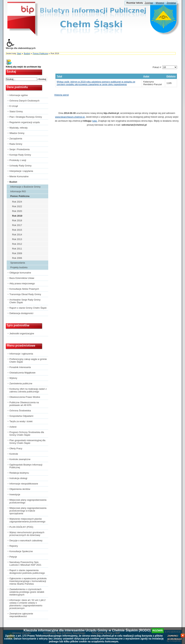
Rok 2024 (17, 202)
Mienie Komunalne (19, 176)
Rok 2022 (17, 206)
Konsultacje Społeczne (21, 551)
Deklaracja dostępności (21, 313)
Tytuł (59, 76)
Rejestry (14, 546)
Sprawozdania (18, 263)
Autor (146, 76)
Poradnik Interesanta (20, 367)
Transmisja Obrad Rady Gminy (25, 294)
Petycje (13, 557)
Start (19, 53)
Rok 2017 (17, 225)
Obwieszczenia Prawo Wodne (25, 397)
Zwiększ (149, 3)
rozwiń (158, 630)
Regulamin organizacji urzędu (25, 122)
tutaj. (95, 121)
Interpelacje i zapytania (21, 171)
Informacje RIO (18, 191)
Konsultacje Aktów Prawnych (24, 289)
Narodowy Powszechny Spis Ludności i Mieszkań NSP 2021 (25, 563)
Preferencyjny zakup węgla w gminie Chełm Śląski (28, 360)
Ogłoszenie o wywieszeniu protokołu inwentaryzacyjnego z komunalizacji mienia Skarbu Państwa (28, 581)
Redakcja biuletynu (19, 473)
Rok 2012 (17, 244)
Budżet (27, 53)
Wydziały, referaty (19, 128)
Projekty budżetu (19, 267)
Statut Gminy (16, 111)
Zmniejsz (171, 3)
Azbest (13, 427)
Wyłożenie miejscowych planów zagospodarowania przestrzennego (27, 520)
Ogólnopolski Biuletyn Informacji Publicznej (26, 466)
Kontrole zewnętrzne (20, 459)
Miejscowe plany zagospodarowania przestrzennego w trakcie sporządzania (28, 511)
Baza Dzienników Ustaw (22, 278)
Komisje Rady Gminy (20, 155)
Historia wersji (62, 95)
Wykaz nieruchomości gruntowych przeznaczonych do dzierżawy (27, 534)
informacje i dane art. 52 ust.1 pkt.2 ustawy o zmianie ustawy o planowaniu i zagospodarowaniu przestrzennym (27, 604)
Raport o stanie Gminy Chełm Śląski (28, 308)
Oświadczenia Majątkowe (22, 373)
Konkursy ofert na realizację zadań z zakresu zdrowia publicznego (28, 390)
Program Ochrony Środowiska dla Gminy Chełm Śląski (27, 434)
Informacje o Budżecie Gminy (25, 187)
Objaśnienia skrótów (20, 489)
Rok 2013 (17, 239)
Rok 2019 (17, 216)
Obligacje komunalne (20, 273)
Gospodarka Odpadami (21, 416)
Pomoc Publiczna (40, 53)
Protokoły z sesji (18, 160)
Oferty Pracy (16, 448)
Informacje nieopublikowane (24, 484)
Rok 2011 (17, 249)
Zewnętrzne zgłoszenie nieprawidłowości (21, 615)
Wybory (13, 378)
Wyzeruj (160, 3)
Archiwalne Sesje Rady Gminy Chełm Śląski (25, 301)
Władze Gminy (17, 133)
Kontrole (14, 454)
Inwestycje (15, 494)
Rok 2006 (17, 258)
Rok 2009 (17, 253)
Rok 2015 (17, 230)
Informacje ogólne (19, 95)
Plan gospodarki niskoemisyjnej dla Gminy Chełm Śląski (27, 442)
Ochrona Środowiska (20, 411)
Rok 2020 (17, 211)
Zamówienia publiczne (21, 383)
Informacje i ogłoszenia (21, 354)
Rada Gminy (16, 144)
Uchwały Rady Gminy (20, 166)
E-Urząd (14, 106)
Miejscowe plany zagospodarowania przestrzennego (28, 501)
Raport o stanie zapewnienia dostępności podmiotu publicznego (27, 572)
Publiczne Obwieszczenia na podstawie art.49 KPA (24, 404)
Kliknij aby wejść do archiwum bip (23, 67)
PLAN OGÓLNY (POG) (21, 527)
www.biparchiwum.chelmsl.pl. (70, 117)
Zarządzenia (16, 139)
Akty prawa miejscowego (22, 283)
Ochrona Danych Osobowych (24, 101)
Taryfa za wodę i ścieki (21, 421)
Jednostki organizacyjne (22, 333)
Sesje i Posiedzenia (20, 149)
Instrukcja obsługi (18, 478)
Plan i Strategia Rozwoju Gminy (26, 117)
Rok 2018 (17, 220)
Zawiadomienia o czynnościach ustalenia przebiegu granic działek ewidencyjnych (27, 592)
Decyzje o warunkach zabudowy (26, 540)
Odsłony (171, 76)
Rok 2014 (17, 235)
